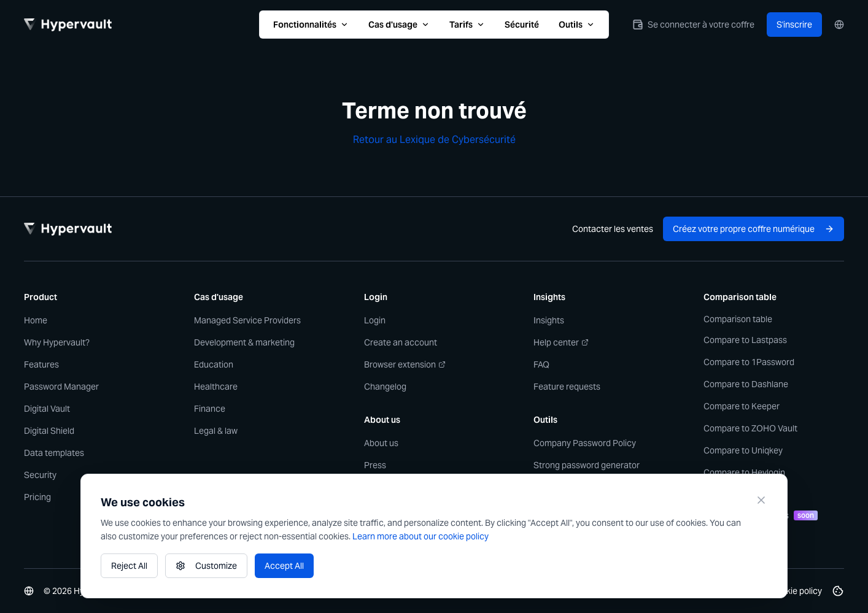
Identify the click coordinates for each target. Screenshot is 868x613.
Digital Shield (49, 431)
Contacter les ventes (613, 229)
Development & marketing (244, 342)
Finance (210, 409)
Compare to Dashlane (746, 384)
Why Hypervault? (57, 342)
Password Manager (61, 387)
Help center (561, 342)
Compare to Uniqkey (743, 450)
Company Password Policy (585, 443)
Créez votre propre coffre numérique (754, 229)
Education (214, 364)
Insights (549, 320)
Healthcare (216, 387)
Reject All (129, 566)
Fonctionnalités (311, 25)
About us (381, 443)
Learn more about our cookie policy (420, 536)
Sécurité (522, 25)
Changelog (385, 387)
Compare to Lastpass (745, 340)
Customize (206, 566)
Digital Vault (47, 409)
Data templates (54, 453)
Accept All (284, 566)
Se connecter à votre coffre (694, 25)
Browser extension (405, 364)
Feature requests (567, 387)
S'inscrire (794, 25)
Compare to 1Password (749, 362)
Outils (577, 25)
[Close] (761, 500)
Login (375, 320)
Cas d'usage (399, 25)
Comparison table (738, 319)
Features (41, 364)
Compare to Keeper (742, 406)
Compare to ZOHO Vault (750, 428)
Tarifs (467, 25)
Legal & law (216, 431)
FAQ (541, 364)
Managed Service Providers (247, 320)
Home (36, 320)
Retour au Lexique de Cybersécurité (434, 140)
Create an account (401, 342)
